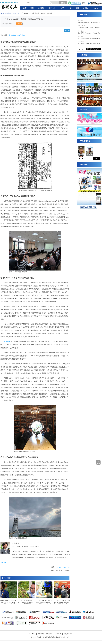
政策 (32, 8)
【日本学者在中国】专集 (17, 35)
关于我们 (28, 3)
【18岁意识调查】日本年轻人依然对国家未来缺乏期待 (90, 28)
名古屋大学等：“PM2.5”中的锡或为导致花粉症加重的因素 (89, 33)
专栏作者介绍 (85, 141)
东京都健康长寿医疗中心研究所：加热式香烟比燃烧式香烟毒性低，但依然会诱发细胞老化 (90, 44)
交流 (70, 8)
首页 (25, 8)
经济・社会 (53, 8)
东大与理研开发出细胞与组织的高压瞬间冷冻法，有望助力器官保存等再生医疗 (90, 39)
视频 (77, 8)
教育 (62, 8)
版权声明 (49, 633)
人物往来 (16, 13)
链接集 (85, 8)
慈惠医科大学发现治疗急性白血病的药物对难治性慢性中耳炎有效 (90, 22)
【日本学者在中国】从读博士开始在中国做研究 (37, 13)
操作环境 (41, 633)
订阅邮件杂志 (76, 3)
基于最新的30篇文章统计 (94, 49)
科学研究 (41, 8)
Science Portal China (63, 567)
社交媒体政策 (68, 633)
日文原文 (3, 562)
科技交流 (8, 13)
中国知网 (7, 341)
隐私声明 (58, 633)
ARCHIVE (95, 8)
